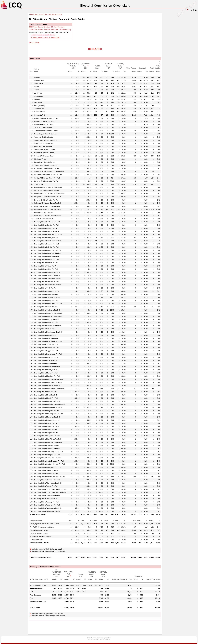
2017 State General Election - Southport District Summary (50, 30)
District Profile (34, 42)
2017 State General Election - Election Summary (47, 27)
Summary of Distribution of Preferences (45, 38)
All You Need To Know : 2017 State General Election (46, 14)
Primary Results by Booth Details (43, 35)
